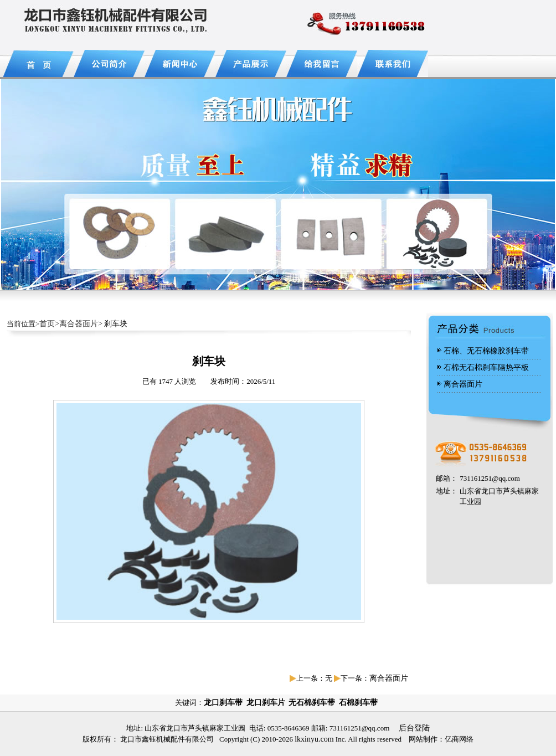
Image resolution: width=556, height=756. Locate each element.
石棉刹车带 (358, 703)
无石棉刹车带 (312, 703)
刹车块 (116, 324)
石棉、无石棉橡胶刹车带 (486, 351)
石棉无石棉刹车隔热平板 (486, 367)
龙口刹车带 (223, 703)
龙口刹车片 (266, 703)
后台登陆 (414, 728)
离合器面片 (389, 678)
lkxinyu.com (314, 739)
